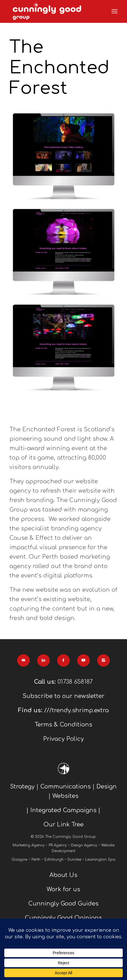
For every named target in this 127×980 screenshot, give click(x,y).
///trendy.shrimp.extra (76, 710)
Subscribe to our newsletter (64, 696)
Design (107, 787)
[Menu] (115, 11)
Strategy (22, 787)
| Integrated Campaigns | (63, 810)
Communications (66, 787)
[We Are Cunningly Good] (53, 11)
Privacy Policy (64, 739)
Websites (65, 796)
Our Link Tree (64, 825)
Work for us (63, 889)
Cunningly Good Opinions (63, 918)
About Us (63, 875)
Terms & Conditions (63, 725)
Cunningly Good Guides (63, 904)
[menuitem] (115, 11)
